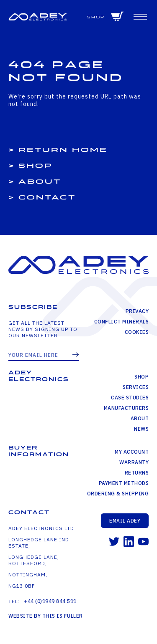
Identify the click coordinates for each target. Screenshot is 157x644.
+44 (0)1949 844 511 (50, 601)
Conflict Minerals (122, 322)
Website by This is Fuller (46, 616)
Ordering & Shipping (118, 494)
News (141, 429)
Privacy (137, 311)
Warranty (134, 462)
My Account (132, 452)
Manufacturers (126, 408)
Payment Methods (124, 483)
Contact (47, 198)
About (40, 182)
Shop (96, 17)
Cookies (137, 332)
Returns (137, 473)
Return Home (63, 150)
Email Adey (125, 521)
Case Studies (130, 398)
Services (136, 387)
